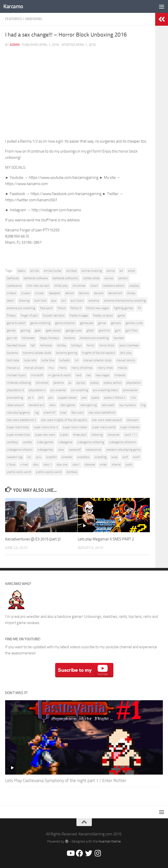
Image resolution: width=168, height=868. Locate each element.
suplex (64, 435)
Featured (13, 19)
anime (111, 271)
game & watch (16, 323)
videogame (65, 442)
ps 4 (31, 398)
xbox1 (76, 464)
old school (42, 383)
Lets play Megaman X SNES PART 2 (106, 539)
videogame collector (20, 450)
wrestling (100, 457)
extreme (94, 301)
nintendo (120, 375)
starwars (132, 420)
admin (15, 45)
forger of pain (29, 315)
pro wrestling (80, 390)
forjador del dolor (54, 315)
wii (29, 457)
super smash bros (18, 435)
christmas (79, 286)
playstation (134, 383)
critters (12, 293)
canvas (109, 278)
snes (63, 413)
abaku (22, 271)
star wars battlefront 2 (22, 420)
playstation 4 (37, 390)
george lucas (74, 330)
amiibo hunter (53, 271)
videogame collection (122, 442)
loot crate (13, 360)
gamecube (87, 323)
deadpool (55, 293)
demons (84, 293)
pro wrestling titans (105, 390)
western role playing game (123, 450)
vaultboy (12, 442)
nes (88, 375)
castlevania (14, 286)
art (121, 271)
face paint (46, 308)
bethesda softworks (65, 278)
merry (63, 368)
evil (64, 301)
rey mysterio (127, 405)
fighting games (123, 308)
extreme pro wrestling (21, 308)
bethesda (13, 278)
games (11, 330)
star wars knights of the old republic (64, 420)
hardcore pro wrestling (94, 338)
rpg (37, 413)
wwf (125, 457)
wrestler (67, 457)
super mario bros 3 (46, 427)
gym (118, 330)
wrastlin (51, 457)
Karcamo (13, 6)
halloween (28, 338)
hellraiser (46, 345)
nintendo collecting (19, 383)
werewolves (93, 450)
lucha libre (48, 360)
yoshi (129, 464)
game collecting (40, 323)
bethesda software (36, 278)
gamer (102, 323)
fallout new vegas (98, 308)
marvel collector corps (97, 360)
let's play (126, 353)
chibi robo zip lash (38, 286)
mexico (122, 368)
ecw (54, 301)
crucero (26, 293)
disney (131, 293)
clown (94, 286)
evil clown (77, 301)
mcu (51, 368)
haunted (118, 338)
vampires (113, 435)
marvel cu (13, 368)
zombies (72, 472)
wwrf (136, 457)
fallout (62, 308)
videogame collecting (91, 442)
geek (38, 330)
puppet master (67, 398)
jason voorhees (129, 345)
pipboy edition (113, 383)
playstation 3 (15, 390)
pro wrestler (58, 390)
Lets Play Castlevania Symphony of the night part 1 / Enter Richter (66, 781)
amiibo (35, 271)
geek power (53, 330)
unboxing (97, 435)
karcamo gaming (67, 353)
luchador (65, 360)
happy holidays (49, 338)
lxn (77, 360)
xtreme (116, 464)
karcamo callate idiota (37, 353)
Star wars (77, 413)
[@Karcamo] (98, 853)
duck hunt (40, 301)
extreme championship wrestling (125, 301)
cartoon (123, 278)
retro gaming (88, 405)
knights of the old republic (99, 353)
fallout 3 (76, 308)
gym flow (131, 330)
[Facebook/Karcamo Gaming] (80, 853)
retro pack (108, 405)
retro (52, 405)
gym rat (12, 338)
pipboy (95, 383)
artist (131, 271)
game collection (65, 323)
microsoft (37, 375)
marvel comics (126, 360)
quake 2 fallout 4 (115, 398)
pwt (84, 398)
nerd (78, 375)
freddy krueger (79, 315)
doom (11, 301)
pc (70, 383)
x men (24, 464)
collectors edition (113, 286)
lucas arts (30, 360)
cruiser (39, 293)
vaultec (27, 442)
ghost (90, 330)
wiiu (39, 457)
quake (95, 398)
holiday (62, 345)
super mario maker (75, 427)
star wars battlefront (102, 413)
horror (91, 345)
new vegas (103, 375)
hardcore (69, 338)
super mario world (104, 427)
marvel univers (34, 368)
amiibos (72, 271)
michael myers (16, 375)
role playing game (18, 413)
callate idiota (91, 278)
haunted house (16, 345)
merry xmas (105, 368)
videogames (45, 450)
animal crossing (92, 271)
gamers (116, 323)
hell (33, 345)
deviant (99, 293)
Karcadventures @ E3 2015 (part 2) (33, 539)
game (121, 315)
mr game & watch (59, 375)
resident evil (36, 405)
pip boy (81, 383)
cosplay (134, 286)
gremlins (104, 330)
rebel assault (15, 405)
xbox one (62, 464)
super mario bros (18, 427)
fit (139, 308)
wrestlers (83, 457)
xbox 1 (47, 464)
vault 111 (131, 435)
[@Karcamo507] (89, 853)
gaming (25, 330)
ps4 (51, 398)
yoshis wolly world (19, 472)
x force (11, 464)
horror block (107, 345)
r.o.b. (133, 398)
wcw (61, 450)
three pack (80, 435)
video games (45, 442)
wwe (114, 457)
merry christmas (82, 368)
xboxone (90, 464)
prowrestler (130, 390)
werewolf (75, 450)
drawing (24, 301)
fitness (11, 315)
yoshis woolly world (49, 472)
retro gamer (68, 405)
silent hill (50, 413)
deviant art (115, 293)
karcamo (12, 353)
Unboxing (34, 19)
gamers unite (134, 323)
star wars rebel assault (107, 420)
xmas (103, 464)
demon (70, 293)
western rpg (15, 457)
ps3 (41, 398)
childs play (61, 286)
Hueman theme (110, 841)
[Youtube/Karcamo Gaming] (70, 853)
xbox (36, 464)
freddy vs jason (103, 315)
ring (143, 405)
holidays (76, 345)
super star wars (45, 435)
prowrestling (15, 398)
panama (58, 383)
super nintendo (130, 427)
